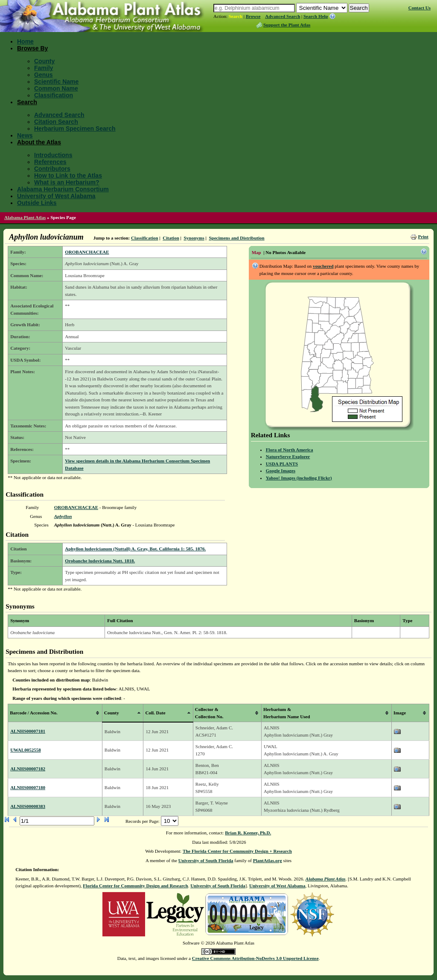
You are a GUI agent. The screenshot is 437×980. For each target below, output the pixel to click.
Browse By (32, 48)
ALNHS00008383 (28, 806)
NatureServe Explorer (288, 456)
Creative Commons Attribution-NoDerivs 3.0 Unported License (255, 958)
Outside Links (37, 203)
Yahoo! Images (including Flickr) (299, 478)
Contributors (52, 169)
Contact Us (420, 8)
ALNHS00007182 (28, 769)
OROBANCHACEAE (87, 252)
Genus (44, 75)
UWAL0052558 (26, 750)
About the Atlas (39, 142)
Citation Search (56, 122)
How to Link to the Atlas (68, 176)
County (44, 61)
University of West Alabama (56, 196)
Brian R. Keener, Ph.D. (248, 833)
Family (44, 68)
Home (25, 41)
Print (423, 237)
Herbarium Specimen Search (75, 129)
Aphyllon (63, 516)
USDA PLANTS (282, 464)
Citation (171, 238)
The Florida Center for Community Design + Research (237, 851)
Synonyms (194, 238)
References (50, 162)
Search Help (316, 16)
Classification (54, 95)
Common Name (56, 88)
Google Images (281, 471)
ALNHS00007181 (28, 731)
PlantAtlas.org (268, 860)
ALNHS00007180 (28, 787)
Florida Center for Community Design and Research (135, 886)
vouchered (323, 266)
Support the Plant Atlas (287, 25)
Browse (253, 16)
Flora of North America (290, 450)
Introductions (53, 155)
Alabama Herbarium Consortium (63, 189)
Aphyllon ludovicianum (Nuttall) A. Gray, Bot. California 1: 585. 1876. (135, 549)
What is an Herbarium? (67, 182)
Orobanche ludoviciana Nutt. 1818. (100, 561)
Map (256, 252)
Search (236, 16)
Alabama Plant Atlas (25, 217)
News (25, 135)
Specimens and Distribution (236, 238)
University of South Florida (206, 860)
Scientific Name (56, 82)
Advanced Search (283, 16)
